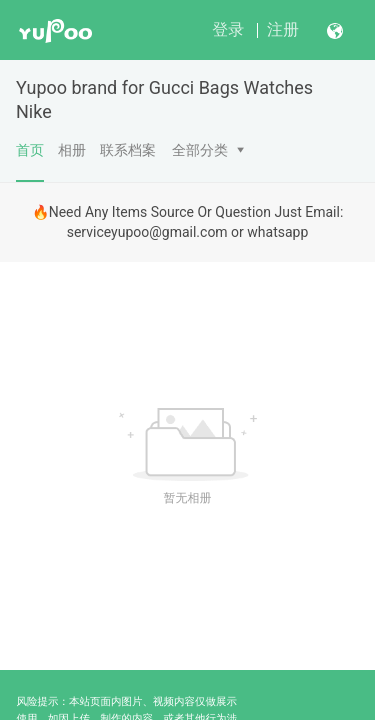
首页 (30, 162)
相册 (72, 150)
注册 (283, 29)
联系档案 (128, 150)
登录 (228, 29)
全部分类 (200, 150)
